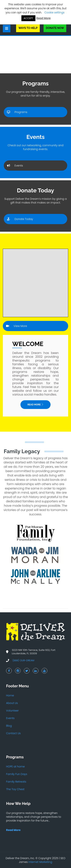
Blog (9, 726)
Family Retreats (16, 782)
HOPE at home (15, 767)
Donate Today (20, 219)
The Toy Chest (15, 789)
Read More (35, 405)
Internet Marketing (40, 862)
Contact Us (13, 733)
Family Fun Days (17, 774)
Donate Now (55, 28)
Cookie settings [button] (55, 12)
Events (15, 166)
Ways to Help (28, 28)
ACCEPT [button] (28, 18)
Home (10, 695)
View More (17, 326)
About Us (12, 703)
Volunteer (12, 711)
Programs (17, 112)
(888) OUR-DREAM (23, 660)
